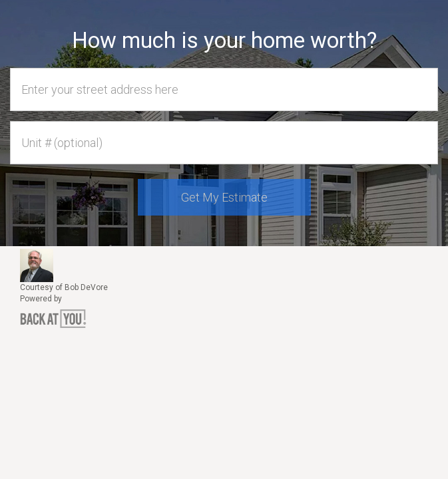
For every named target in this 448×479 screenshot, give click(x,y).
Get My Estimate (224, 197)
